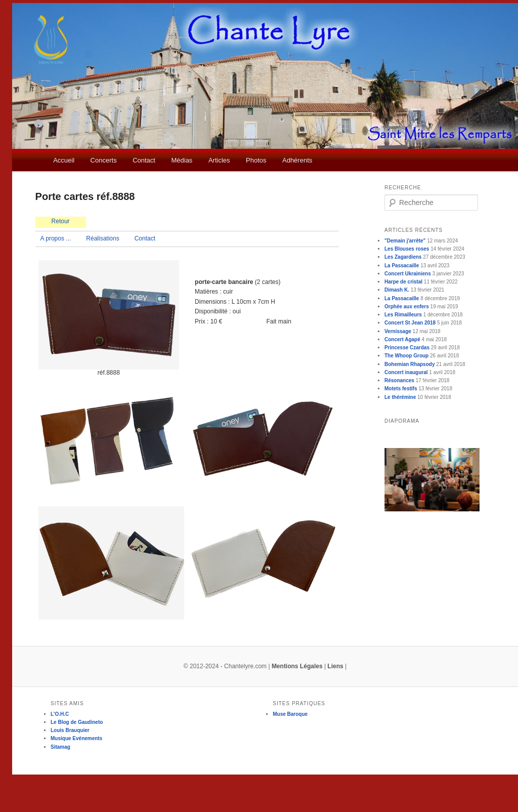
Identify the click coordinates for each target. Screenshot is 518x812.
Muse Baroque (290, 714)
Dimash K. (397, 290)
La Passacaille (402, 266)
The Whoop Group (406, 356)
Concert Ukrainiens (408, 274)
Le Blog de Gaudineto (77, 722)
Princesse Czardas (407, 348)
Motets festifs (401, 389)
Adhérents (297, 160)
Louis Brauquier (70, 730)
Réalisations (102, 238)
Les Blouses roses (407, 249)
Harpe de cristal (403, 282)
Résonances (399, 380)
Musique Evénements (76, 738)
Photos (256, 160)
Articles (219, 160)
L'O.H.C (60, 714)
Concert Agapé (402, 339)
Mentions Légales (297, 666)
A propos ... (56, 238)
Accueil (64, 160)
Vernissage (398, 331)
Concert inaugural (406, 372)
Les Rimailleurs (403, 315)
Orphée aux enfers (407, 307)
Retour (61, 221)
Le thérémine (400, 397)
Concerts (104, 160)
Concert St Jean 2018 (410, 323)
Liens (335, 666)
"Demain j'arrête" (405, 241)
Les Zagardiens (403, 257)
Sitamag (60, 747)
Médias (182, 160)
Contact (144, 160)
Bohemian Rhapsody (409, 364)
